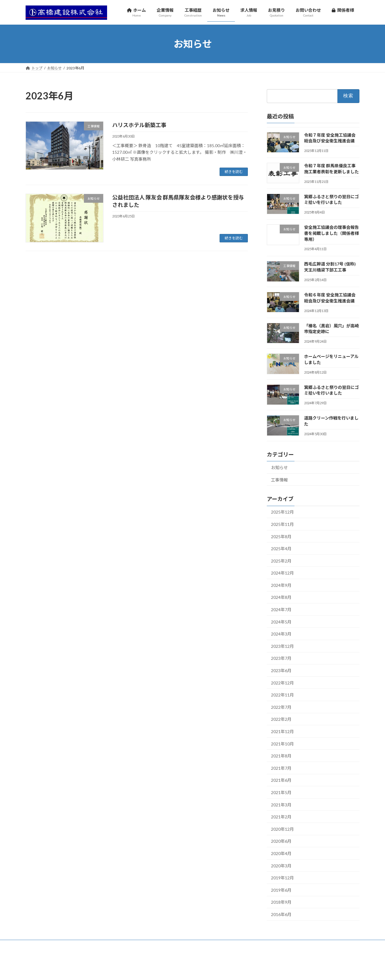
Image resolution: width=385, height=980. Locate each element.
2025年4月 (281, 549)
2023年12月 (282, 646)
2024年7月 (281, 610)
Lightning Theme (191, 970)
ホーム (40, 945)
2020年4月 (281, 853)
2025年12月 (282, 512)
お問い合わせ (201, 945)
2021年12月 (282, 731)
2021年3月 (281, 805)
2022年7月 (281, 707)
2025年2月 (281, 561)
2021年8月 (281, 756)
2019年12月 (282, 878)
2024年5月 (281, 622)
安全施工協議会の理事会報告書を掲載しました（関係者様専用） (331, 233)
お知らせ (279, 467)
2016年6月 (281, 914)
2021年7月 (281, 768)
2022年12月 (282, 683)
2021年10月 (282, 744)
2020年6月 (281, 841)
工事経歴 (93, 945)
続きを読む (234, 172)
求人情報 (145, 945)
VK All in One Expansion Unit (231, 970)
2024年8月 (281, 597)
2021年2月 (281, 817)
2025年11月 (282, 524)
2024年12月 (282, 573)
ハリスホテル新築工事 (139, 125)
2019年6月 (281, 890)
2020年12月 (282, 829)
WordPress (160, 970)
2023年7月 (281, 658)
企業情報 (67, 945)
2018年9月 (281, 902)
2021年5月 (281, 792)
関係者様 (233, 945)
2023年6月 (281, 671)
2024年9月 (281, 585)
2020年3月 (281, 865)
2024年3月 (281, 634)
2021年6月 (281, 780)
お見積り (171, 945)
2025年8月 (281, 536)
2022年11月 (282, 695)
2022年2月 (281, 719)
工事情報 (279, 479)
